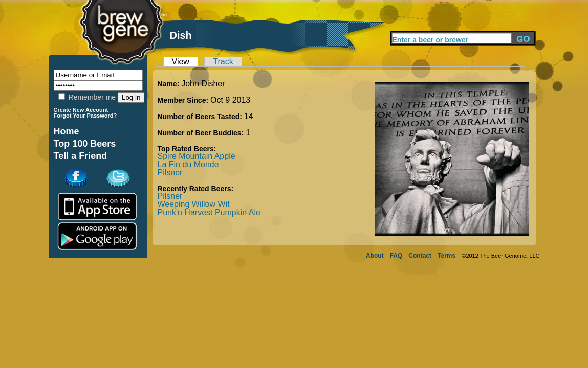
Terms (447, 256)
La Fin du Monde (188, 164)
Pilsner (170, 172)
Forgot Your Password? (85, 116)
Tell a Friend (81, 156)
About (375, 256)
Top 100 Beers (85, 144)
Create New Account (81, 110)
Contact (420, 256)
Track (223, 62)
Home (67, 131)
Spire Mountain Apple (197, 156)
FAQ (396, 256)
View (181, 62)
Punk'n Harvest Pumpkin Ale (209, 212)
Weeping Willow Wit (194, 204)
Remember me (87, 97)
